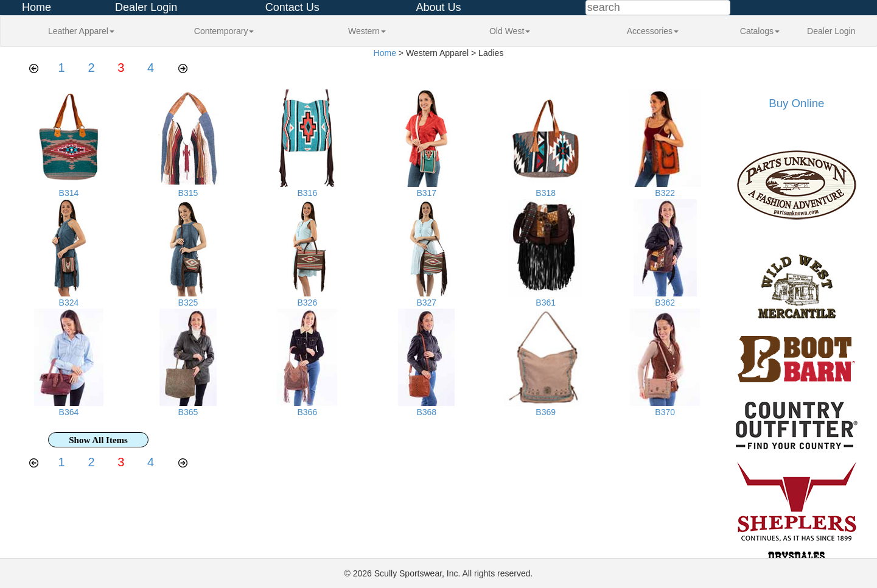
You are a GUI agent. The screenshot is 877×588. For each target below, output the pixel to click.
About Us (438, 7)
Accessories (653, 31)
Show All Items (98, 440)
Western (367, 31)
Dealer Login (146, 7)
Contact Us (292, 7)
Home (37, 7)
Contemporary (224, 31)
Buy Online (796, 103)
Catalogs (760, 31)
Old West (510, 31)
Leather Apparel (81, 31)
